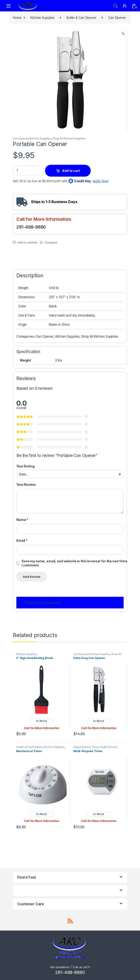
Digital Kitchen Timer (86, 747)
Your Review (26, 485)
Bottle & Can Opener (81, 18)
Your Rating (25, 466)
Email (22, 540)
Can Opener (117, 18)
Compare (51, 242)
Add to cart (71, 171)
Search (115, 6)
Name (22, 520)
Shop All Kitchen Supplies (69, 138)
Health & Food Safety (29, 747)
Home (17, 18)
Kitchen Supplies (42, 18)
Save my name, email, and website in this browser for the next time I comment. (74, 563)
